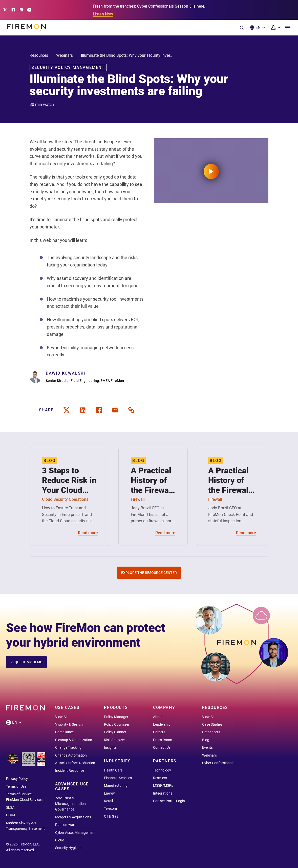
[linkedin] (83, 410)
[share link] (131, 410)
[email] (115, 410)
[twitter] (67, 410)
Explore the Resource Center (149, 573)
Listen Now (103, 14)
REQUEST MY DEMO (26, 662)
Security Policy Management (68, 67)
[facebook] (99, 410)
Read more (88, 533)
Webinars (65, 55)
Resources (39, 55)
